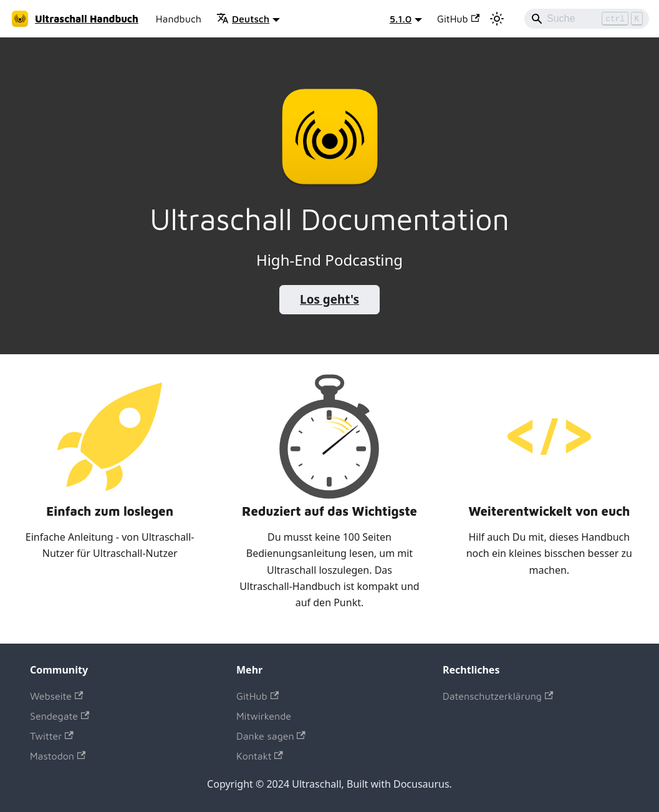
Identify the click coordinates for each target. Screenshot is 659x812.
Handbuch (179, 19)
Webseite (56, 696)
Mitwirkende (264, 716)
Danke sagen (271, 736)
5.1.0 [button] (401, 19)
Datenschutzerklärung (498, 696)
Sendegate (60, 716)
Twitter (52, 736)
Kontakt (260, 756)
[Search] (587, 19)
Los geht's (329, 299)
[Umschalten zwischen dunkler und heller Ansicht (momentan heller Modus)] (497, 19)
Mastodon (58, 756)
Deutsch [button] (243, 19)
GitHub (458, 19)
